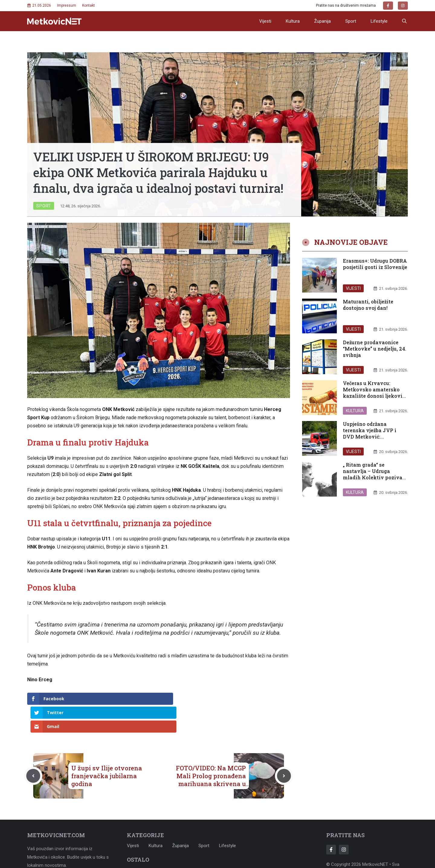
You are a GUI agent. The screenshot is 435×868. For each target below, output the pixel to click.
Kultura (293, 21)
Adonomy (385, 845)
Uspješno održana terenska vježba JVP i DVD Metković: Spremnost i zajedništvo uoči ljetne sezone (373, 436)
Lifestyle (379, 21)
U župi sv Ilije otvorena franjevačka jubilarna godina (107, 748)
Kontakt (89, 5)
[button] (404, 21)
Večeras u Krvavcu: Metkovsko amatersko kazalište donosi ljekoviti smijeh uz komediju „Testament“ (375, 396)
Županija (322, 21)
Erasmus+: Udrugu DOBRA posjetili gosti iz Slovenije (375, 264)
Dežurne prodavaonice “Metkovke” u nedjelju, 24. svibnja (375, 349)
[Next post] (284, 748)
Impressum (67, 5)
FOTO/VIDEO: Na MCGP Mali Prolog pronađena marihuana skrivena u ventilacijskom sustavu (210, 752)
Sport (351, 21)
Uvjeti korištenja (175, 842)
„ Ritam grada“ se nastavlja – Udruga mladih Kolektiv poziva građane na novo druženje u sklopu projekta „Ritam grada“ (374, 480)
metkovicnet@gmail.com (69, 852)
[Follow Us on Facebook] (331, 822)
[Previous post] (33, 748)
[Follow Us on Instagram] (344, 822)
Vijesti (265, 21)
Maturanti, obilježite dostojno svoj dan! (368, 305)
